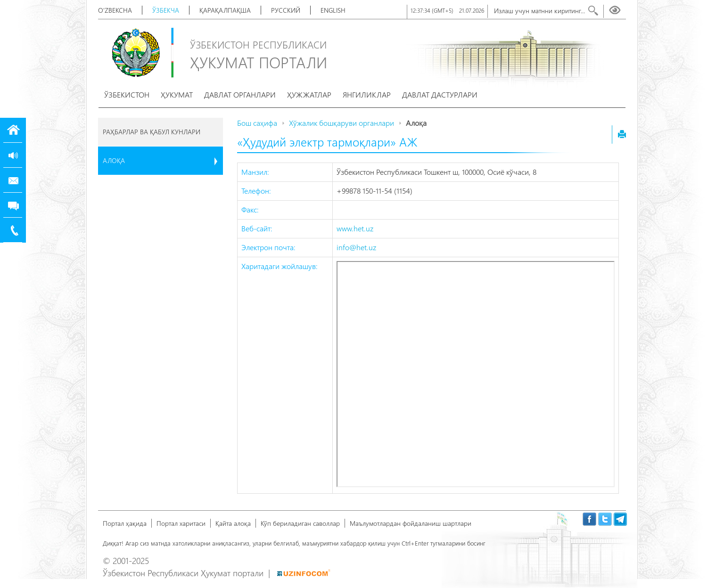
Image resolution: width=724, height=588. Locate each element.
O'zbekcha (115, 10)
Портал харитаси (181, 523)
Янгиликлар (367, 94)
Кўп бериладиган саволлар (300, 523)
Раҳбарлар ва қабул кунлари (152, 132)
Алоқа (114, 160)
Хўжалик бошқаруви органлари (341, 123)
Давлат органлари (240, 94)
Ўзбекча (166, 10)
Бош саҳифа (257, 123)
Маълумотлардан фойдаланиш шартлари (411, 523)
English (333, 10)
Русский (286, 10)
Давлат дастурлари (440, 94)
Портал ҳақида (125, 523)
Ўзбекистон (127, 94)
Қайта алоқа (233, 523)
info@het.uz (356, 247)
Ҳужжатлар (309, 94)
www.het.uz (355, 228)
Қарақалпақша (225, 10)
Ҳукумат (177, 94)
